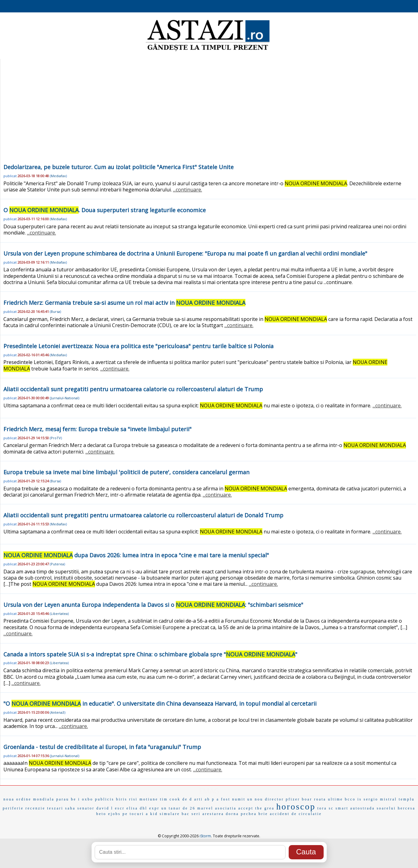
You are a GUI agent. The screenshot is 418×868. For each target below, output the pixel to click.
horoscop (296, 807)
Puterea (57, 564)
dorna (232, 814)
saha (70, 808)
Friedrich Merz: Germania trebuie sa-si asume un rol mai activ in (124, 303)
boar (307, 799)
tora (322, 808)
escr (120, 808)
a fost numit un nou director (250, 799)
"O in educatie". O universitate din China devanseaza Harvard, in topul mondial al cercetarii (160, 704)
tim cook (170, 799)
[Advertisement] (208, 116)
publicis (105, 799)
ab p (210, 799)
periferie (13, 808)
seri (196, 814)
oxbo (88, 799)
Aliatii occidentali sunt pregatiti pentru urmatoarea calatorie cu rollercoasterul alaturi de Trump (133, 389)
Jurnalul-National (65, 398)
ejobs (114, 814)
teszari (55, 808)
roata (320, 799)
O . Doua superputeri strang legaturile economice (105, 210)
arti (199, 799)
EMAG (209, 791)
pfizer (293, 799)
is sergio (368, 799)
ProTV (56, 438)
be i (75, 799)
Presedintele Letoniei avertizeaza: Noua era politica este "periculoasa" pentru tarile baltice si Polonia (138, 346)
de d (187, 799)
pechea (249, 814)
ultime (336, 799)
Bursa (55, 311)
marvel (205, 808)
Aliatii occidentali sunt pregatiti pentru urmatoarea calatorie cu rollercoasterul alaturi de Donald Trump (143, 515)
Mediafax (58, 176)
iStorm (205, 836)
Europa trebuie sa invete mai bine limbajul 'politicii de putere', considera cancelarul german (126, 472)
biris (122, 799)
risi (133, 799)
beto (101, 814)
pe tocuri (133, 814)
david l (105, 808)
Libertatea (59, 614)
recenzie (35, 808)
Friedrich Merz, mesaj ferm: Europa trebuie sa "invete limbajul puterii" (97, 429)
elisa (132, 808)
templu (407, 799)
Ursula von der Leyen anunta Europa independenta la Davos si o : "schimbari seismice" (153, 605)
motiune (149, 799)
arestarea (213, 814)
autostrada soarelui (373, 808)
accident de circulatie (296, 814)
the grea (265, 808)
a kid (152, 814)
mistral (388, 799)
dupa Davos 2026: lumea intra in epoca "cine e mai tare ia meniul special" (136, 555)
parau (63, 799)
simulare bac (175, 814)
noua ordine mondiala (29, 799)
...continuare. (187, 190)
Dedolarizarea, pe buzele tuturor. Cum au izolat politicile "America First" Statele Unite (119, 167)
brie (263, 814)
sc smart (338, 808)
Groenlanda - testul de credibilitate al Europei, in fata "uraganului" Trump (102, 747)
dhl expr (150, 808)
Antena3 (58, 712)
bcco (350, 799)
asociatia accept (234, 808)
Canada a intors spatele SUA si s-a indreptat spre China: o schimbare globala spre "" (150, 654)
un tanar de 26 (179, 808)
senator (86, 808)
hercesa (406, 808)
